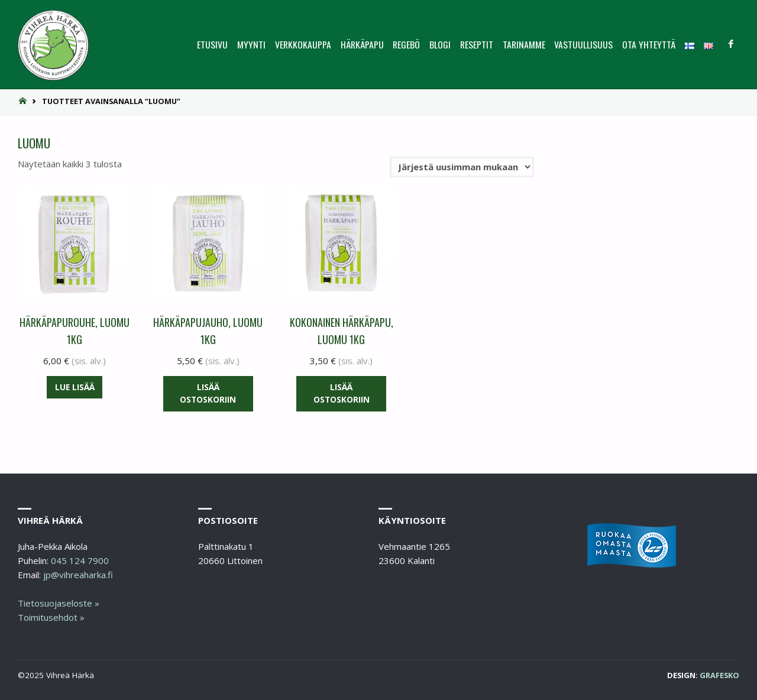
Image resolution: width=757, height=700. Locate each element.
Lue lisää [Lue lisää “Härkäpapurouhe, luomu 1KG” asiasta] (75, 387)
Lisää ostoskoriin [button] (208, 394)
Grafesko (719, 675)
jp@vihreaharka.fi (78, 575)
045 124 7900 (80, 560)
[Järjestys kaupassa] (462, 167)
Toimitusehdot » (51, 617)
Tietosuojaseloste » (59, 603)
